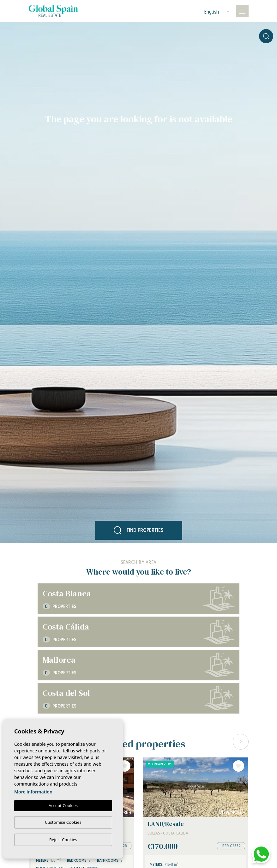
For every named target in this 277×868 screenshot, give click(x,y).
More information (33, 792)
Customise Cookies (63, 822)
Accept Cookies (63, 805)
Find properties (139, 530)
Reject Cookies (63, 840)
